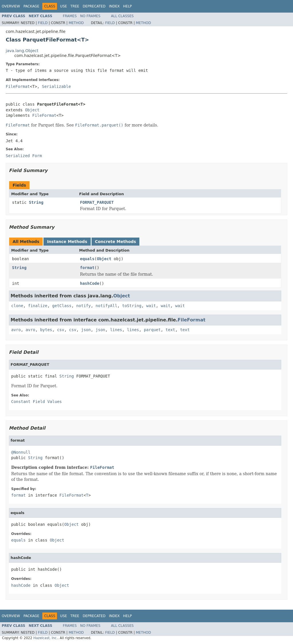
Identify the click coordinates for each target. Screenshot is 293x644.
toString (132, 306)
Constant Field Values (36, 402)
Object (32, 110)
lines (116, 330)
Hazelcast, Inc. (45, 638)
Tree (75, 6)
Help (127, 6)
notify (84, 306)
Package (31, 6)
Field (43, 23)
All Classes (122, 16)
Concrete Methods (116, 242)
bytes (46, 330)
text (171, 330)
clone (17, 306)
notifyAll (106, 306)
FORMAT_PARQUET (97, 202)
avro (16, 330)
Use (64, 6)
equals (87, 259)
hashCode (90, 283)
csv (61, 330)
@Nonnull (21, 452)
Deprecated (94, 6)
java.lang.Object (22, 51)
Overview (11, 6)
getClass (62, 306)
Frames (70, 16)
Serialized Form (24, 156)
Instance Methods (67, 242)
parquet (152, 330)
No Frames (90, 16)
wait (151, 306)
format (87, 268)
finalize (38, 306)
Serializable (56, 86)
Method (76, 23)
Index (114, 6)
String (36, 202)
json (86, 330)
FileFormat (18, 86)
